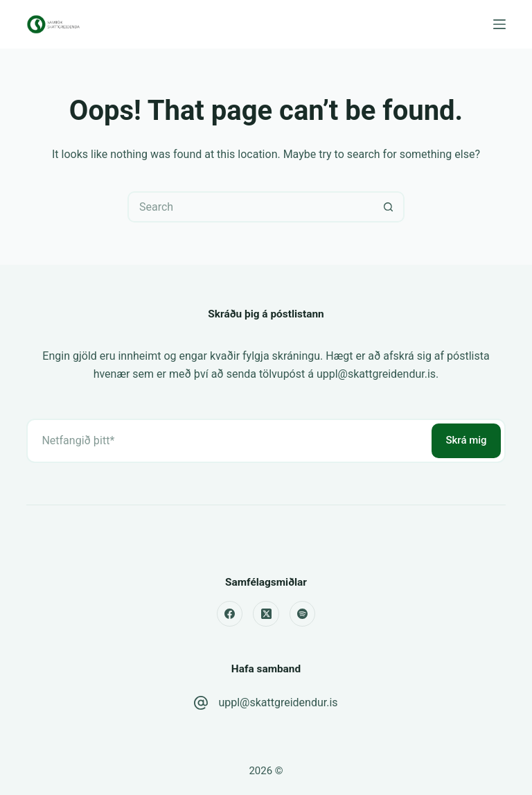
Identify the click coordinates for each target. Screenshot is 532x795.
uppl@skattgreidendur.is (278, 702)
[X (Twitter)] (266, 614)
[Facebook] (230, 614)
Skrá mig (466, 440)
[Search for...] (250, 207)
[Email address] (228, 441)
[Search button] (389, 207)
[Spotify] (303, 614)
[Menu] (499, 24)
